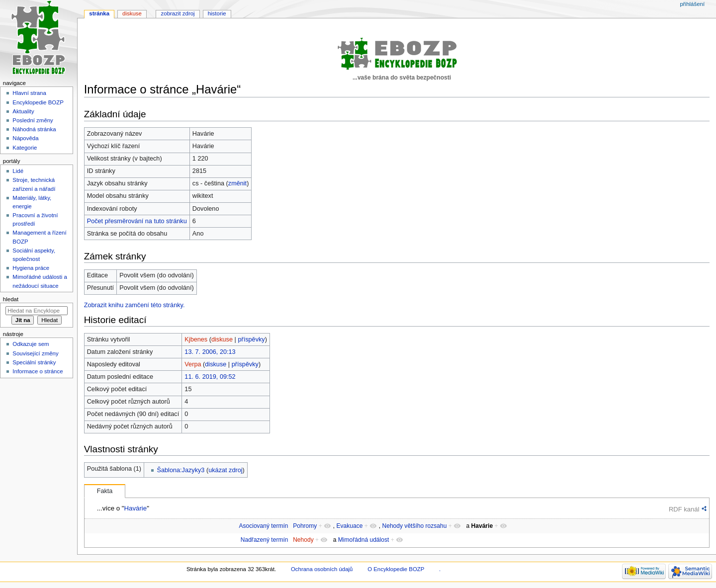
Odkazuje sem (31, 344)
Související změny (35, 353)
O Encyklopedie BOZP (396, 569)
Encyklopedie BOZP (38, 102)
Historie (217, 13)
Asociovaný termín (263, 526)
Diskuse (132, 13)
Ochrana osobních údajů (322, 569)
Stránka (99, 13)
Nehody (303, 540)
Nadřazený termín (265, 540)
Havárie (135, 508)
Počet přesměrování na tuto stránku (137, 221)
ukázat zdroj (225, 470)
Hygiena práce (31, 268)
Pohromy (305, 526)
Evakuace (349, 526)
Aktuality (23, 111)
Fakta (105, 491)
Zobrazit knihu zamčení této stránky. (134, 305)
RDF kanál (684, 509)
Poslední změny (33, 120)
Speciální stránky (34, 362)
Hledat (11, 299)
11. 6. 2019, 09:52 (210, 377)
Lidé (18, 171)
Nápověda (25, 138)
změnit (237, 183)
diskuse (222, 339)
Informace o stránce (38, 371)
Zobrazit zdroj (178, 13)
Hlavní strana (29, 93)
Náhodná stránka (34, 129)
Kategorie (25, 148)
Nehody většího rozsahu (414, 526)
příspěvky (251, 339)
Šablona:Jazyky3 (181, 470)
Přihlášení (692, 4)
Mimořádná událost (363, 540)
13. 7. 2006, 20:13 (210, 352)
